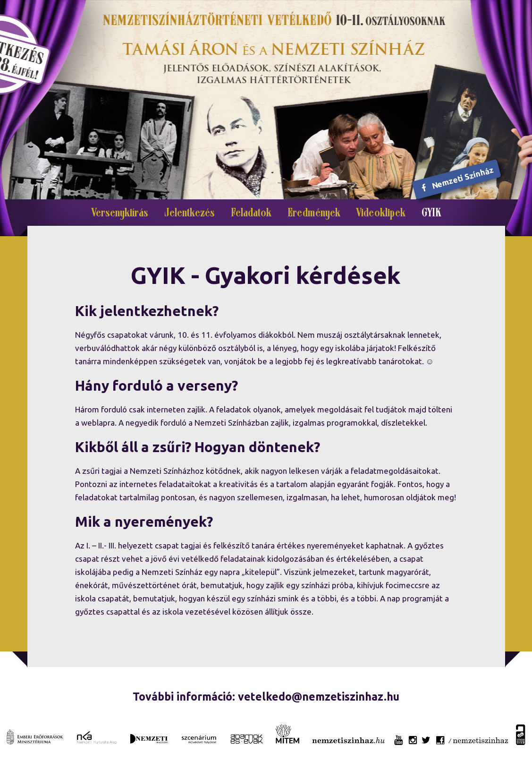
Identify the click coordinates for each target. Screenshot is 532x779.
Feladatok (251, 214)
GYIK (431, 214)
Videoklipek (381, 214)
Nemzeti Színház (457, 179)
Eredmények (314, 214)
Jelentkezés (190, 214)
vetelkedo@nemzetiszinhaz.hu (319, 697)
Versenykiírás (120, 214)
